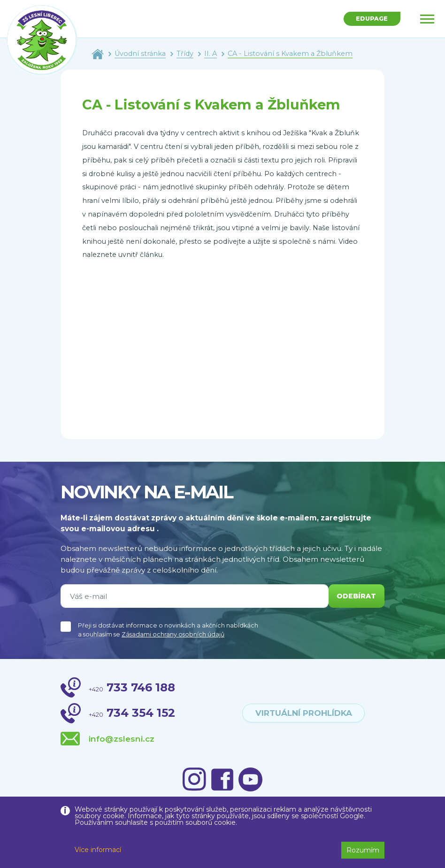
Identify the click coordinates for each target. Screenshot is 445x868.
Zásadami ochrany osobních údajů (173, 634)
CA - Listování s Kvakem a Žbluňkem (290, 54)
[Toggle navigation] (427, 19)
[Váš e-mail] (193, 596)
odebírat (355, 596)
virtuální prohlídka (303, 713)
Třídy (185, 54)
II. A (211, 54)
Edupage (370, 19)
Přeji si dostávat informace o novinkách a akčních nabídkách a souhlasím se (168, 630)
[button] (420, 845)
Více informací (98, 850)
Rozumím (363, 850)
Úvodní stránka (140, 54)
